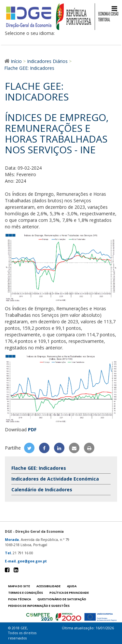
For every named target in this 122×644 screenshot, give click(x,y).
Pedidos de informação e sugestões (39, 606)
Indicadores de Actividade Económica (55, 479)
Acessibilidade (48, 586)
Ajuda (72, 586)
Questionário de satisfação (62, 599)
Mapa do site (19, 586)
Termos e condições (26, 593)
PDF (32, 429)
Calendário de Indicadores (42, 490)
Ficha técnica (20, 599)
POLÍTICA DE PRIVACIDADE (69, 593)
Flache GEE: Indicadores (39, 468)
